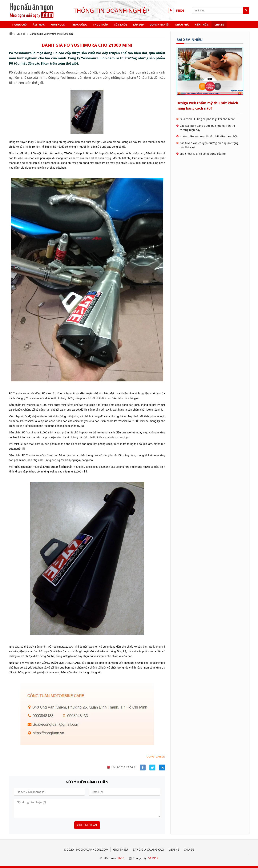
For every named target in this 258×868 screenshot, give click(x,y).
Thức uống (79, 25)
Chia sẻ (219, 25)
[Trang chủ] (11, 33)
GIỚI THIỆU (121, 850)
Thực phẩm (101, 25)
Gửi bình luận (87, 825)
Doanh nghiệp (159, 25)
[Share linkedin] (162, 768)
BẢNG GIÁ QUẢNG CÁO (148, 850)
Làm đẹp (138, 25)
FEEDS (180, 10)
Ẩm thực (39, 25)
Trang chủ (19, 25)
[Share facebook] (143, 768)
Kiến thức (202, 25)
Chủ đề (189, 850)
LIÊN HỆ (174, 850)
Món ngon (58, 25)
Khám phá (182, 25)
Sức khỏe (121, 25)
